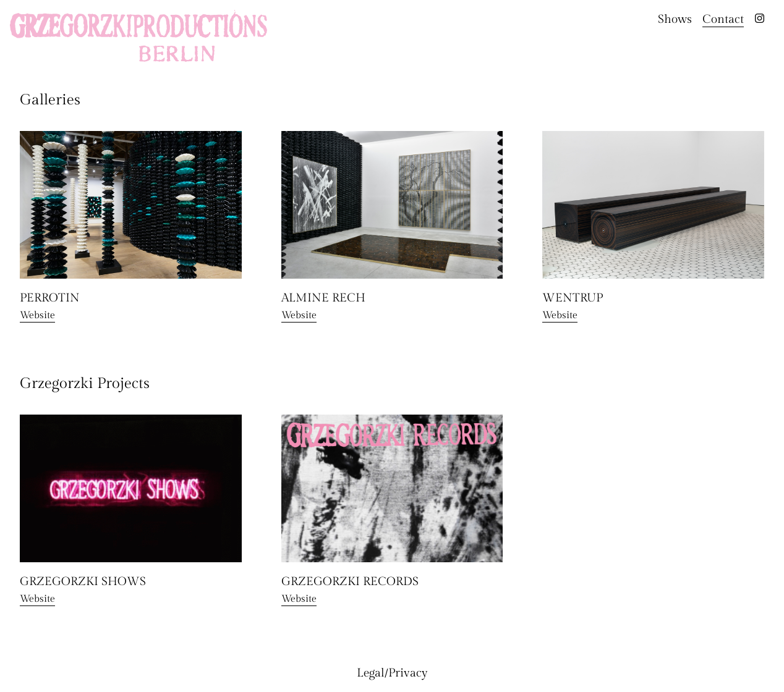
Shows (675, 19)
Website (37, 315)
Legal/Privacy (392, 673)
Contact (723, 19)
